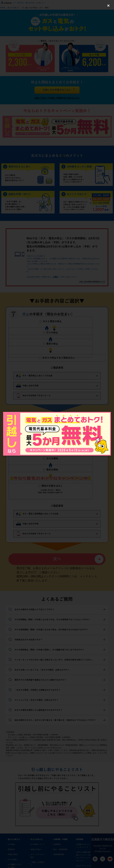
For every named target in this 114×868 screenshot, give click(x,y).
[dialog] (57, 434)
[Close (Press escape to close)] (108, 6)
